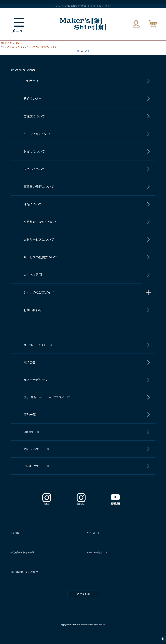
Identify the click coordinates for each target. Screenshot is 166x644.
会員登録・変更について (40, 222)
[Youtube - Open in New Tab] (115, 504)
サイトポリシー (94, 533)
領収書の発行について (39, 187)
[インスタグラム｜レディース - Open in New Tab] (81, 504)
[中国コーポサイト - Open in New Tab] (86, 466)
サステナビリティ (36, 380)
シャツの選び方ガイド (39, 292)
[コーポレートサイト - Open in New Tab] (86, 345)
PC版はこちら (83, 594)
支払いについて (34, 169)
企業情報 (15, 533)
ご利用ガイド (33, 81)
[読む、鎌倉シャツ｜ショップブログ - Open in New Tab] (86, 397)
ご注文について (34, 116)
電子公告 (30, 362)
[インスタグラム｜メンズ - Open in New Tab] (47, 504)
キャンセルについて (37, 134)
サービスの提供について (40, 257)
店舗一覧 (30, 415)
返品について (33, 204)
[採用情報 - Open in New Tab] (86, 432)
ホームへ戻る (83, 51)
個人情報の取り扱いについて (24, 572)
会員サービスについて (39, 240)
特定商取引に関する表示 (22, 552)
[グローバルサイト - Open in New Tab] (86, 449)
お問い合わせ (33, 310)
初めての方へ (33, 99)
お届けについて (34, 151)
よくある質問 (33, 275)
